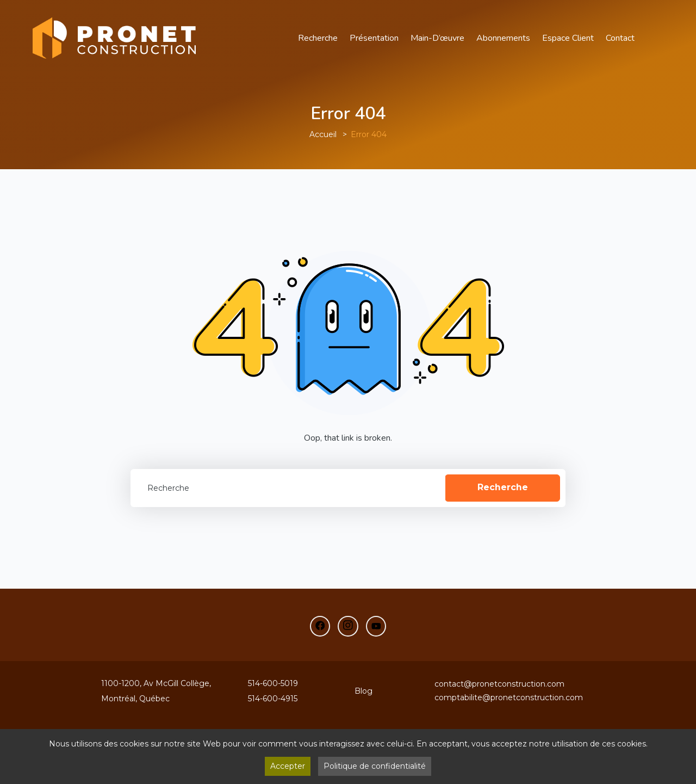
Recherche (318, 38)
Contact (620, 38)
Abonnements (503, 38)
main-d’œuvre (437, 38)
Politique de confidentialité (375, 766)
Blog (363, 691)
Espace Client (568, 38)
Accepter (288, 766)
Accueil (323, 134)
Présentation (374, 38)
